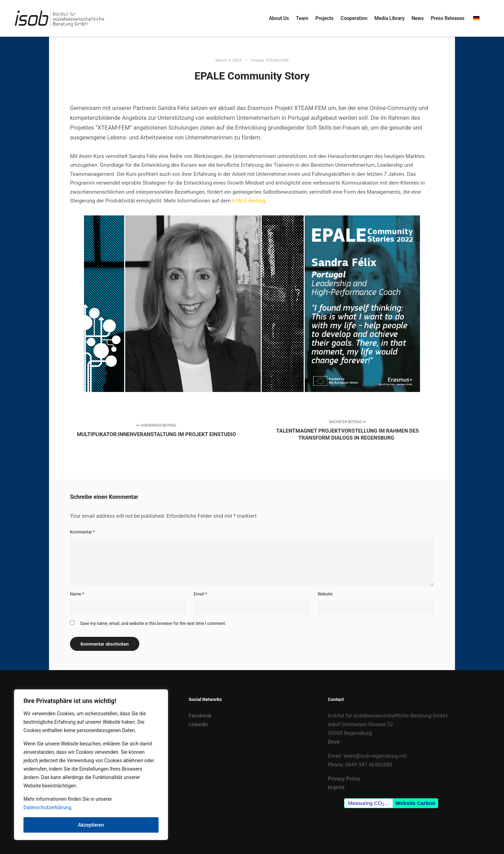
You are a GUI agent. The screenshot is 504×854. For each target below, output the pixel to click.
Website (325, 594)
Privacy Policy (344, 779)
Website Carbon (415, 803)
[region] (91, 765)
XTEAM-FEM (277, 60)
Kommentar (82, 532)
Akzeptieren (91, 825)
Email (201, 594)
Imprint (336, 787)
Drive (334, 742)
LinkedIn (198, 724)
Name (77, 594)
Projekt (257, 60)
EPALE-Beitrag (249, 201)
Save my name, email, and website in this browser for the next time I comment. (153, 624)
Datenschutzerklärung (47, 807)
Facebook (200, 716)
